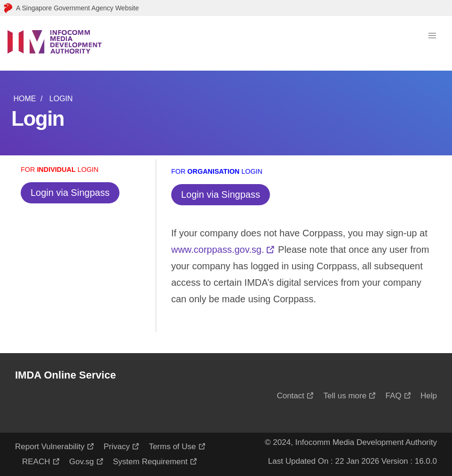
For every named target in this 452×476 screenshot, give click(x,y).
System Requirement (150, 462)
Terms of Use (172, 447)
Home (24, 99)
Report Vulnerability (50, 447)
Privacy (117, 447)
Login (61, 99)
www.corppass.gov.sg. (218, 250)
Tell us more (345, 396)
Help (429, 396)
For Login (60, 169)
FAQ (394, 396)
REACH (36, 462)
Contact (290, 396)
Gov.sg (82, 462)
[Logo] (55, 43)
